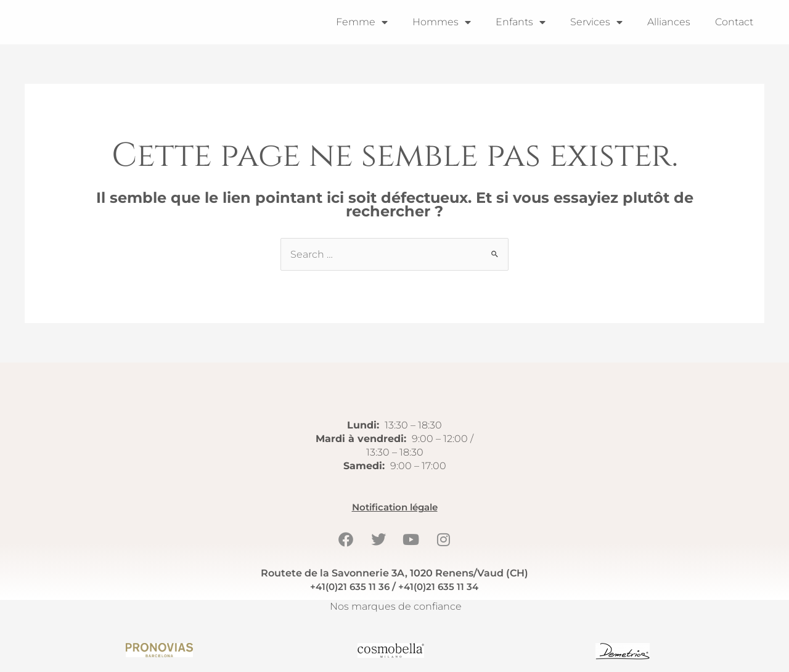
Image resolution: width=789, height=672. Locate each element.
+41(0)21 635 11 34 (440, 587)
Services (596, 22)
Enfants (521, 22)
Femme (362, 22)
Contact (734, 22)
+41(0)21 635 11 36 (348, 587)
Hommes (442, 22)
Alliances (669, 22)
